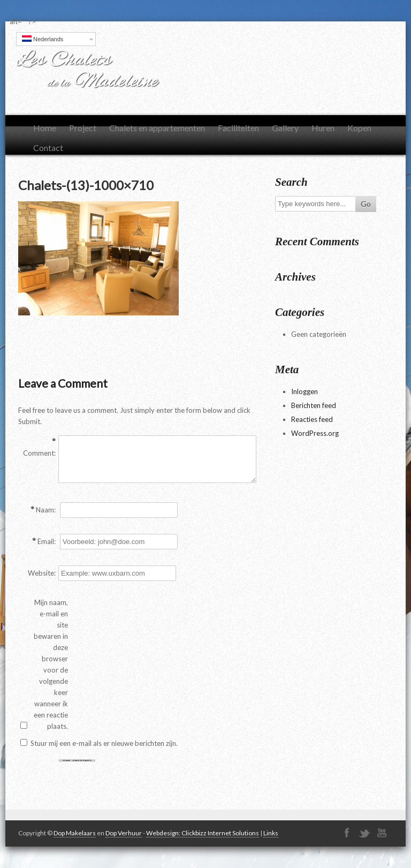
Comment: (39, 453)
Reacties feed (312, 419)
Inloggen (305, 391)
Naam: (46, 510)
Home (45, 128)
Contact (48, 148)
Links (271, 833)
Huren (323, 128)
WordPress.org (315, 433)
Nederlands (43, 39)
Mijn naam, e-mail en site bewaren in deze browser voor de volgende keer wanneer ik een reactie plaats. (51, 664)
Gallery (285, 128)
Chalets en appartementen (157, 128)
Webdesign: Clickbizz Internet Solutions (203, 833)
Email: (47, 541)
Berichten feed (314, 405)
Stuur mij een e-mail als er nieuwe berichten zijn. (104, 743)
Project (83, 128)
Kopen (359, 128)
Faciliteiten (238, 128)
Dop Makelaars (75, 833)
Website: (42, 573)
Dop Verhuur (124, 833)
